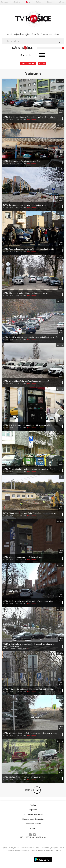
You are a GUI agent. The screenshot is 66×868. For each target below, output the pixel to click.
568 (61, 464)
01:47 (60, 389)
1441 (61, 772)
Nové (9, 34)
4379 (61, 640)
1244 (61, 156)
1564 (61, 508)
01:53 (60, 345)
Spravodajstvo (32, 120)
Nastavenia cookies (33, 824)
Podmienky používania (33, 814)
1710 (61, 244)
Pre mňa (35, 34)
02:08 (60, 653)
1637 (61, 112)
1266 (61, 596)
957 (61, 420)
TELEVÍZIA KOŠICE (9, 120)
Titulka (33, 805)
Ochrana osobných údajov (33, 819)
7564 (61, 684)
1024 (61, 332)
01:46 (60, 81)
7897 (61, 728)
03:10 (60, 609)
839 (61, 376)
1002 (61, 552)
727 (61, 288)
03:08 (60, 213)
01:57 (60, 697)
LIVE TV (42, 64)
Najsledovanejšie (22, 34)
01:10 (60, 741)
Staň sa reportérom (50, 34)
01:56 (60, 125)
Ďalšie (33, 790)
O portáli (33, 810)
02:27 (60, 521)
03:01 (60, 257)
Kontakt (33, 828)
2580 (61, 200)
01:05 (60, 433)
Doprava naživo (28, 64)
